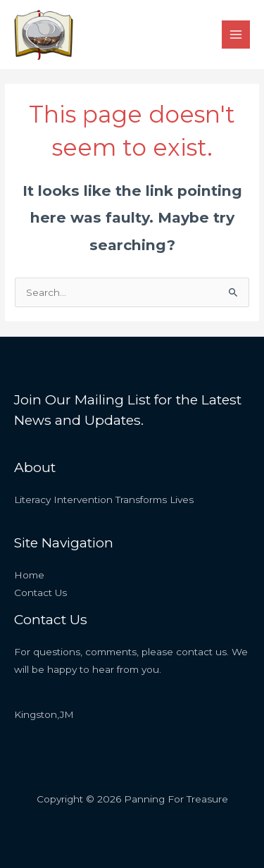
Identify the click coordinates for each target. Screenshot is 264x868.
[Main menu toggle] (236, 35)
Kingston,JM (44, 714)
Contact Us (40, 593)
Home (29, 575)
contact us (201, 652)
